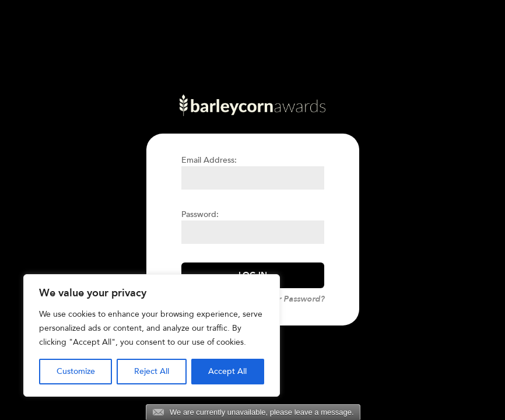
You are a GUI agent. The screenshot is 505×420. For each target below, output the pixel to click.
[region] (152, 335)
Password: (200, 214)
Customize (76, 371)
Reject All (152, 371)
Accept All (227, 371)
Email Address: (209, 160)
